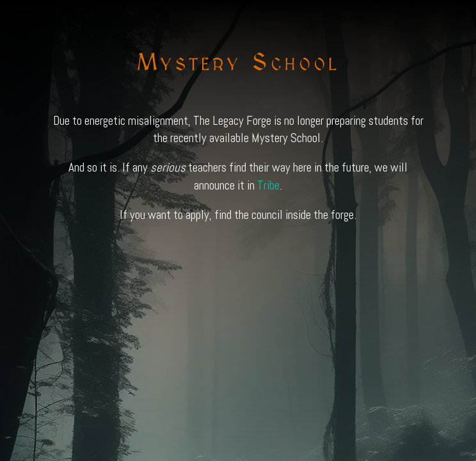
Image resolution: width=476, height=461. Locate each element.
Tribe (268, 185)
